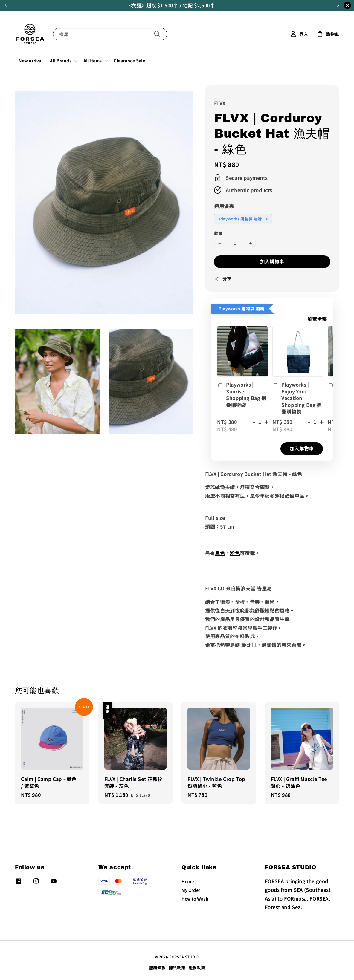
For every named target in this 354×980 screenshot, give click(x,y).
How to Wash (195, 899)
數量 (218, 233)
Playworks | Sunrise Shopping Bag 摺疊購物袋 (242, 395)
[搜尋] (157, 34)
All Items (93, 61)
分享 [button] (223, 279)
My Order (191, 890)
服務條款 (157, 968)
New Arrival (31, 61)
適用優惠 (224, 206)
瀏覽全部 (317, 319)
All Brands (61, 61)
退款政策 (197, 968)
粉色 (235, 553)
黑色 (220, 553)
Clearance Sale (129, 61)
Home (188, 882)
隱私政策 (177, 968)
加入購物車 (272, 261)
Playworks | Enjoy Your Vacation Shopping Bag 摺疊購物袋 (297, 398)
